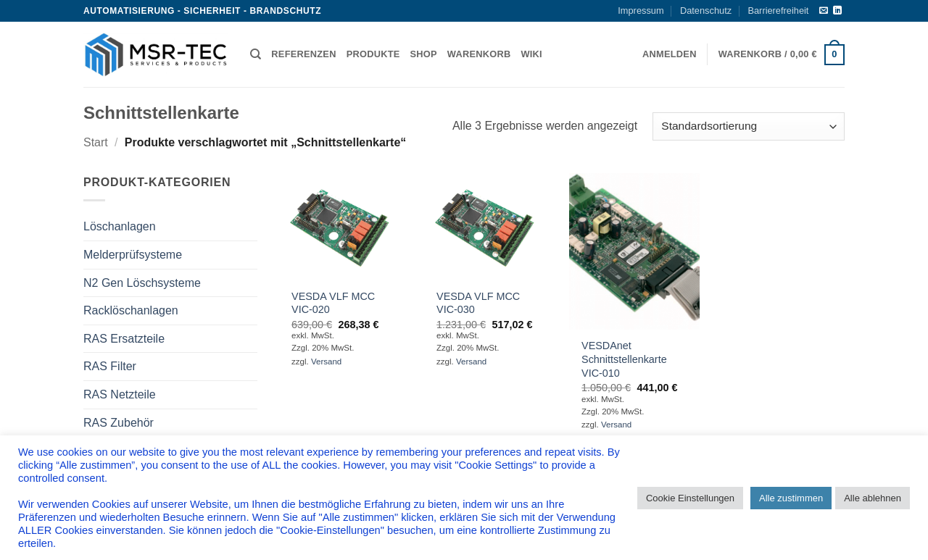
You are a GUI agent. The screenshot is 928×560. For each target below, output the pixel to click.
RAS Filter (110, 366)
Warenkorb (479, 54)
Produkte (373, 54)
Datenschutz (706, 11)
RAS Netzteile (120, 394)
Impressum (641, 11)
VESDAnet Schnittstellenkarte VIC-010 (624, 359)
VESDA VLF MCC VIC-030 (478, 303)
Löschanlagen (120, 226)
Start (96, 142)
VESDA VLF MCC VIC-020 (333, 303)
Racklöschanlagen (131, 310)
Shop (424, 54)
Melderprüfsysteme (133, 255)
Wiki (531, 54)
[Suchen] (256, 54)
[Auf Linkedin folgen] (837, 11)
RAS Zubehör (119, 423)
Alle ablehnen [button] (873, 498)
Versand (326, 362)
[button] (670, 54)
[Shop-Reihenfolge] (749, 126)
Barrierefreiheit (778, 11)
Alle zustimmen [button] (791, 498)
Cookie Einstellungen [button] (690, 498)
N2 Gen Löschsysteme (142, 283)
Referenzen (303, 54)
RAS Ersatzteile (124, 339)
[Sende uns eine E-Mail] (824, 11)
